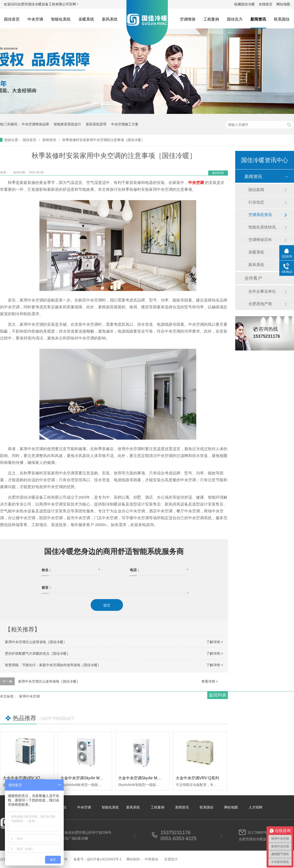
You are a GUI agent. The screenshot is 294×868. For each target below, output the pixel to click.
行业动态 (256, 202)
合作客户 (253, 278)
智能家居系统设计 (67, 124)
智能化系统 (61, 19)
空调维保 (188, 19)
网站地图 (283, 4)
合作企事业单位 (262, 291)
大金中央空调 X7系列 (25, 778)
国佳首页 (12, 19)
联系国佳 (282, 19)
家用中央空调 (29, 696)
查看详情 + (210, 681)
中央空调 (35, 19)
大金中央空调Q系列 (197, 778)
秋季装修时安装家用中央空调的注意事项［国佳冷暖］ (103, 140)
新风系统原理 (96, 124)
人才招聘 (256, 807)
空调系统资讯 (260, 215)
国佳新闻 (256, 190)
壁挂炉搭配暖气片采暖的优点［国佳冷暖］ (37, 653)
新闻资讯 (258, 19)
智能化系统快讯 (262, 227)
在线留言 (266, 4)
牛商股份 (151, 859)
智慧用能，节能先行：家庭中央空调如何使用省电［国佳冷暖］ (53, 665)
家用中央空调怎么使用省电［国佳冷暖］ (36, 642)
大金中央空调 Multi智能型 (146, 778)
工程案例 (211, 19)
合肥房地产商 (260, 304)
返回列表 (218, 173)
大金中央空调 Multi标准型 (88, 778)
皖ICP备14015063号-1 (104, 859)
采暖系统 (86, 19)
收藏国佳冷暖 (245, 4)
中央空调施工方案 (125, 124)
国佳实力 (235, 19)
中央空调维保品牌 (35, 124)
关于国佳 (60, 807)
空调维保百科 (260, 240)
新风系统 (110, 19)
